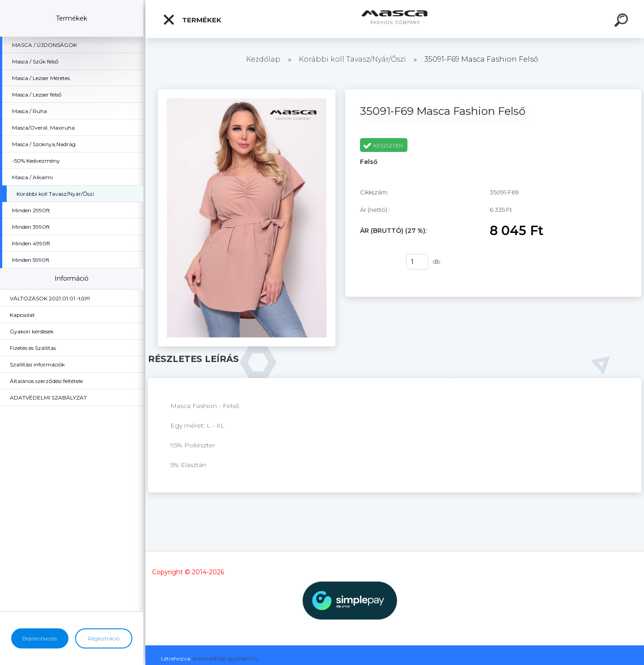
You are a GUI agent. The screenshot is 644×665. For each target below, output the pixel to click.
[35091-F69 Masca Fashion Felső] (247, 93)
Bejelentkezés (40, 638)
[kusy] (417, 262)
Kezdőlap (263, 59)
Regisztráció (104, 638)
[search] (623, 21)
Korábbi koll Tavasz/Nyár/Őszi (353, 59)
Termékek (192, 20)
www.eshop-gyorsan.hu (226, 659)
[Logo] (395, 19)
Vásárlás (377, 262)
